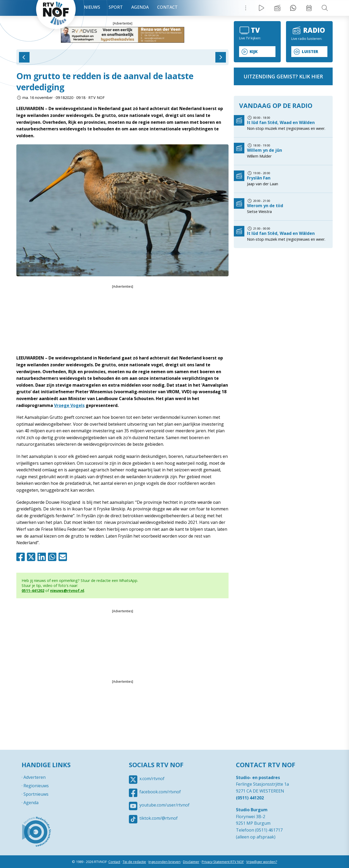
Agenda (140, 7)
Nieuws (92, 7)
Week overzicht (309, 8)
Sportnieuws (36, 794)
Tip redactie (293, 8)
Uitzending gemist (277, 8)
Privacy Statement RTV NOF (223, 862)
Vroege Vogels (69, 405)
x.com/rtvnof (152, 779)
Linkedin (43, 557)
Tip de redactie (134, 862)
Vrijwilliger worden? (262, 862)
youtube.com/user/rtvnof (164, 805)
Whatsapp (53, 557)
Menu (246, 8)
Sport (116, 7)
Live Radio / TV (261, 8)
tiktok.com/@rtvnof (159, 818)
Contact (167, 7)
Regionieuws (36, 786)
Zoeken (325, 8)
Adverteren (35, 777)
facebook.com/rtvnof (160, 792)
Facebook (22, 557)
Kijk (254, 52)
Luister (310, 52)
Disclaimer (191, 862)
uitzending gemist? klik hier (283, 76)
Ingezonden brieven (164, 862)
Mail (64, 557)
